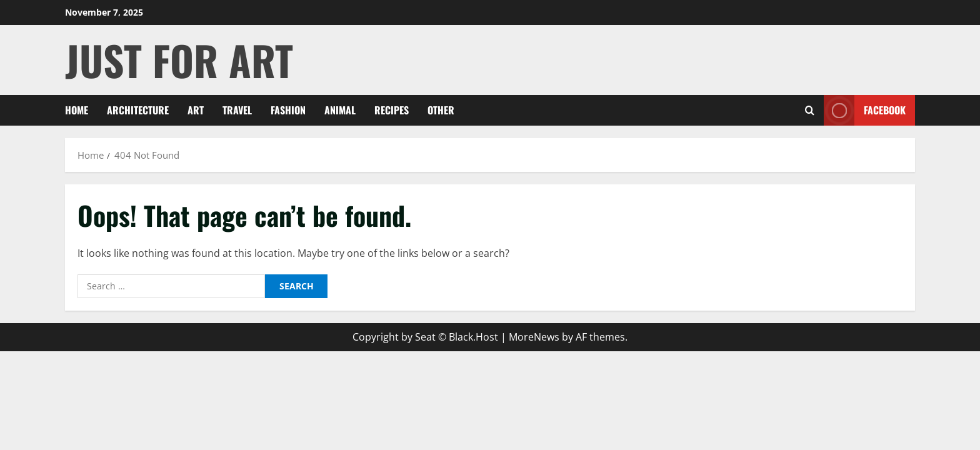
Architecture (138, 110)
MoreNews (534, 337)
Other (441, 110)
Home (77, 110)
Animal (340, 110)
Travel (237, 110)
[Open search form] (810, 110)
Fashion (288, 110)
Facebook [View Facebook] (865, 110)
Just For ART (179, 60)
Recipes (392, 110)
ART (196, 110)
